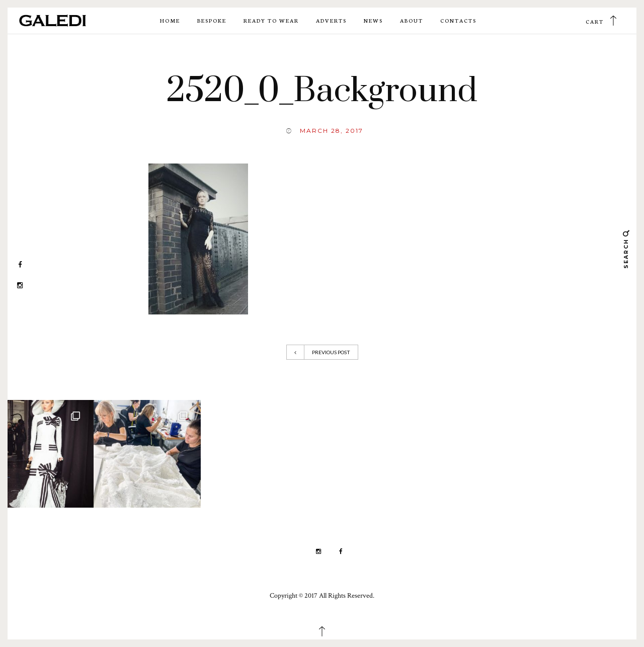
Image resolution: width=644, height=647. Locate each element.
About (412, 20)
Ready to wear (271, 20)
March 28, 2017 (332, 131)
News (373, 20)
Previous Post (322, 352)
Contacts (458, 20)
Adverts (331, 20)
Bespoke (212, 20)
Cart (595, 21)
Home (170, 20)
